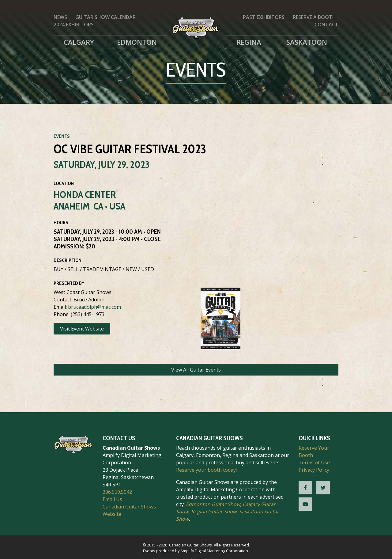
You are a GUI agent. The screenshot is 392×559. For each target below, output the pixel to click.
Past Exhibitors (264, 17)
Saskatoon (307, 42)
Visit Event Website (82, 329)
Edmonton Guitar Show (213, 504)
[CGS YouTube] (305, 504)
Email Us (112, 499)
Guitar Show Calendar (106, 17)
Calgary (79, 42)
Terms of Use (314, 463)
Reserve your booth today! (206, 470)
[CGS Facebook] (305, 488)
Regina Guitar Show (214, 512)
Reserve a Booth (314, 17)
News (60, 17)
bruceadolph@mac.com (94, 307)
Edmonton (137, 42)
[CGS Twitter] (323, 488)
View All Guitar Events (196, 370)
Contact (326, 25)
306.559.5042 (117, 492)
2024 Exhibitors (74, 25)
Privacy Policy (314, 470)
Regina (249, 42)
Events (62, 136)
